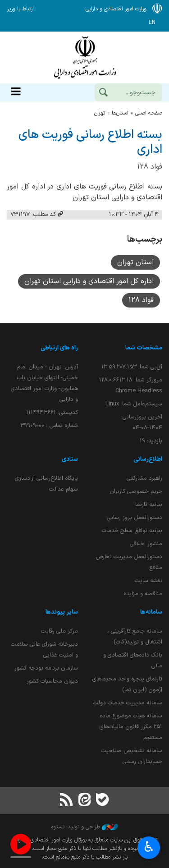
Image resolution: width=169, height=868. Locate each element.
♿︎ (149, 848)
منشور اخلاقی (146, 544)
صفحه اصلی (149, 113)
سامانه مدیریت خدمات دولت (128, 703)
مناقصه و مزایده (143, 594)
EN (152, 23)
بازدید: (151, 441)
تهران (100, 113)
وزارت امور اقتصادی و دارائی (84, 57)
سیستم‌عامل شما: (134, 404)
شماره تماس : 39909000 (49, 425)
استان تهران (135, 262)
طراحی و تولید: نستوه (85, 827)
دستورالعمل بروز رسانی (135, 517)
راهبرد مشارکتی (144, 478)
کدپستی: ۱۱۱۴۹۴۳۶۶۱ (52, 412)
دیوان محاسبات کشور (52, 681)
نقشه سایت (148, 581)
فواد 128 (141, 300)
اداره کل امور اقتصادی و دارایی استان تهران (89, 281)
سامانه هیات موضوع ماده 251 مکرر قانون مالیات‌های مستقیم (131, 727)
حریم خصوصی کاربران (136, 491)
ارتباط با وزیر (20, 9)
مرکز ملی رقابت (59, 631)
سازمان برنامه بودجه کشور (46, 668)
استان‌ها (120, 113)
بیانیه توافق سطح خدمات (132, 530)
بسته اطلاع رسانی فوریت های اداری (90, 142)
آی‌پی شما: (132, 367)
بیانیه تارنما (149, 504)
